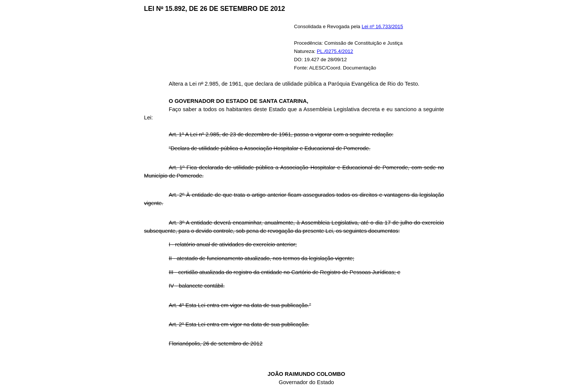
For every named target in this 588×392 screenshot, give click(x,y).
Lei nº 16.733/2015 (382, 26)
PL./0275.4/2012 (335, 51)
